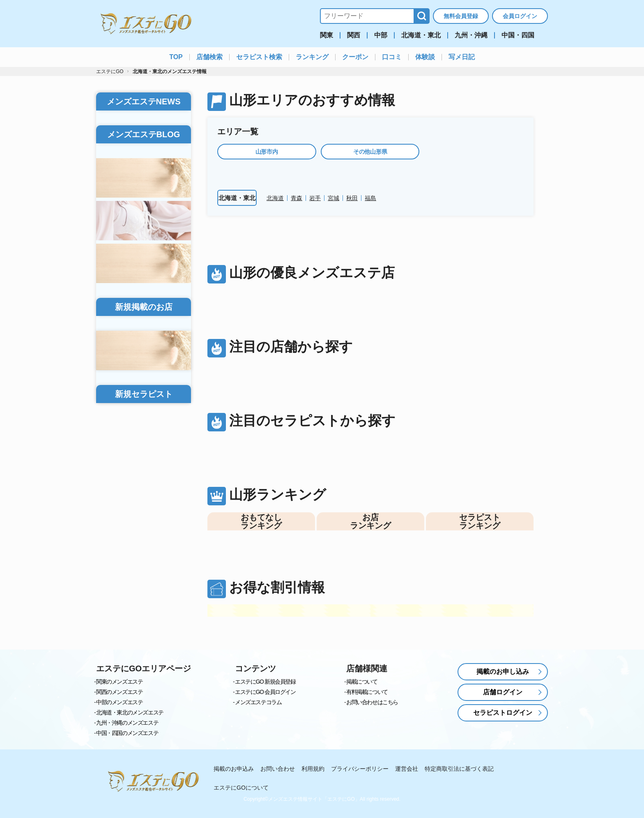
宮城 (333, 198)
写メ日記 (462, 57)
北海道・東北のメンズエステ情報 (170, 71)
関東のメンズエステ (119, 682)
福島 (370, 198)
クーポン (355, 57)
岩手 (315, 198)
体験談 (425, 57)
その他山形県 (370, 152)
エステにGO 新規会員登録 (265, 682)
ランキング (312, 57)
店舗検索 (209, 57)
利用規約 (313, 769)
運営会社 (407, 769)
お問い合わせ (278, 769)
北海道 (275, 198)
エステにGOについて (241, 788)
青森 (297, 198)
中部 (381, 35)
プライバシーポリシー (360, 769)
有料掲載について (367, 692)
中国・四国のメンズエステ (127, 733)
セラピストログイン (503, 713)
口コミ (392, 57)
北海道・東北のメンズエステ (130, 713)
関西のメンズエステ (119, 692)
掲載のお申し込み (503, 672)
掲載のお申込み (234, 769)
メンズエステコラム (258, 703)
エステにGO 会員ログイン (265, 692)
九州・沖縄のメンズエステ (127, 723)
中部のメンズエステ (119, 703)
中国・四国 (518, 35)
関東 (327, 35)
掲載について (362, 682)
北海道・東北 (421, 35)
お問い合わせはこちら (372, 703)
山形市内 (267, 152)
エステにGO (110, 71)
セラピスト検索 (259, 57)
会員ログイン (520, 16)
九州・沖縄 (471, 35)
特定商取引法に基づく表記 (459, 769)
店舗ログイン (503, 692)
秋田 (352, 198)
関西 (354, 35)
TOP (176, 57)
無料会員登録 (461, 16)
